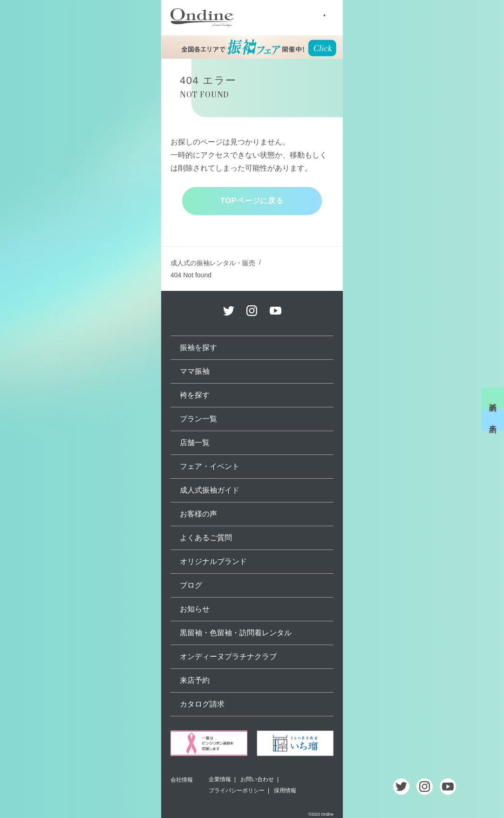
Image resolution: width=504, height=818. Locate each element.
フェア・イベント (210, 466)
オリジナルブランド (213, 561)
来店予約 (493, 420)
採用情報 (285, 791)
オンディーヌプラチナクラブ (228, 656)
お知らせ (195, 609)
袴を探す (195, 395)
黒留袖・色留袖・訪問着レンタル (236, 633)
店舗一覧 (195, 443)
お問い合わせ (257, 779)
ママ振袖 (195, 371)
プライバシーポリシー (237, 791)
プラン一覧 (198, 419)
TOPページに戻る (252, 201)
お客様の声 (198, 514)
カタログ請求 (202, 704)
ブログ (191, 585)
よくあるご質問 (206, 538)
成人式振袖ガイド (210, 490)
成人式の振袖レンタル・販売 (213, 263)
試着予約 (493, 398)
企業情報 (220, 779)
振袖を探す (198, 347)
